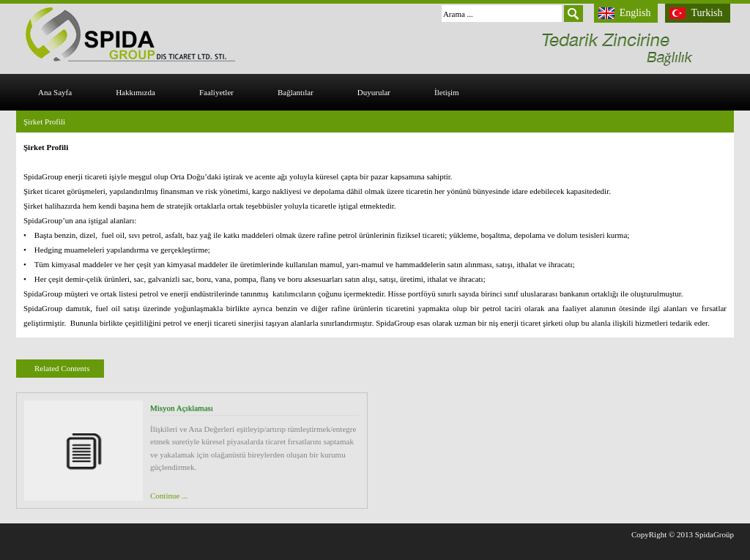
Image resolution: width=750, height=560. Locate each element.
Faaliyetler (216, 92)
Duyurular (374, 92)
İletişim (447, 92)
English (635, 13)
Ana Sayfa (55, 92)
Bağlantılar (296, 92)
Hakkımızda (135, 92)
